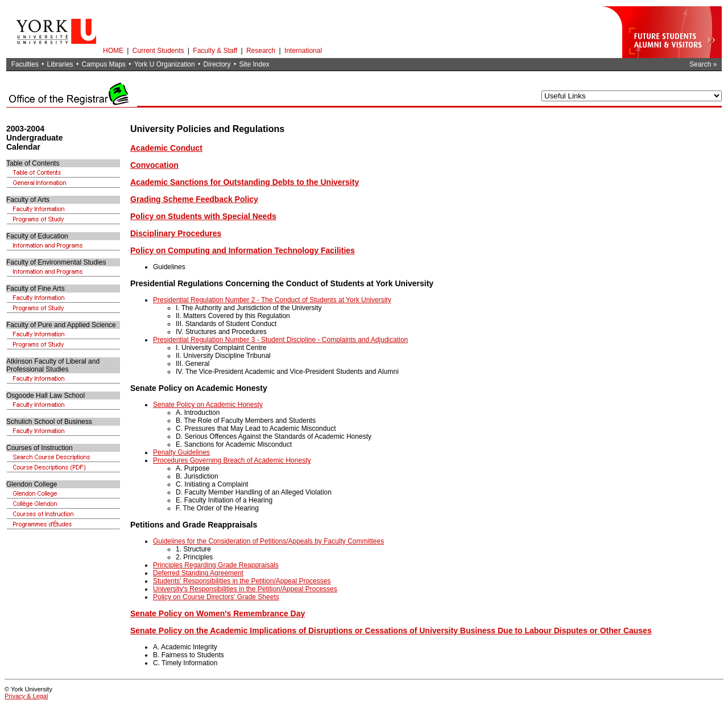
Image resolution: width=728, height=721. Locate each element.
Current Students (158, 51)
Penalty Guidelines (181, 452)
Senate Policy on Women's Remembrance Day (218, 613)
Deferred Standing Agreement (198, 573)
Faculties (25, 64)
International (303, 51)
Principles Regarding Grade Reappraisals (216, 565)
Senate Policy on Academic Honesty (208, 405)
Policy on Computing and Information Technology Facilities (243, 250)
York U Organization (165, 64)
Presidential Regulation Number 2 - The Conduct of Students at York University (272, 300)
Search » (703, 64)
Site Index (254, 64)
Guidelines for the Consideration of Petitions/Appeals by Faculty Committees (268, 541)
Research (261, 51)
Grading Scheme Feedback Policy (194, 199)
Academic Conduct (166, 148)
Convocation (154, 165)
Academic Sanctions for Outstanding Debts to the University (245, 182)
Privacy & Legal (26, 696)
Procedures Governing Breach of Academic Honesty (232, 460)
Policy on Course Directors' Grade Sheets (216, 597)
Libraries (60, 64)
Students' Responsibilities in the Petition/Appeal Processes (242, 581)
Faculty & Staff (215, 51)
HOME (113, 51)
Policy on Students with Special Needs (203, 216)
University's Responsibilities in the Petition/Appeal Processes (245, 589)
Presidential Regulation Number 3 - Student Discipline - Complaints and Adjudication (280, 340)
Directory (217, 64)
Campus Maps (103, 64)
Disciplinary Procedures (176, 233)
